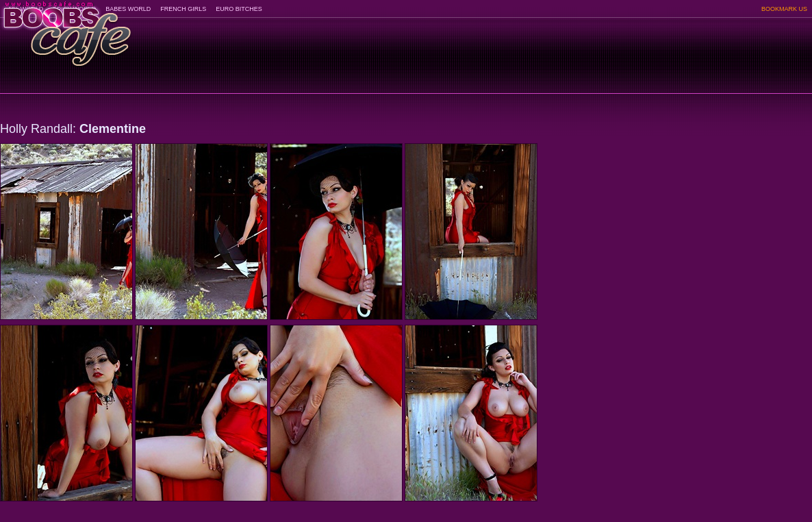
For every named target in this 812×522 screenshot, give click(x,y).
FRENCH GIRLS (183, 9)
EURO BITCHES (239, 9)
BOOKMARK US (784, 9)
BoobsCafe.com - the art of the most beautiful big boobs (66, 29)
